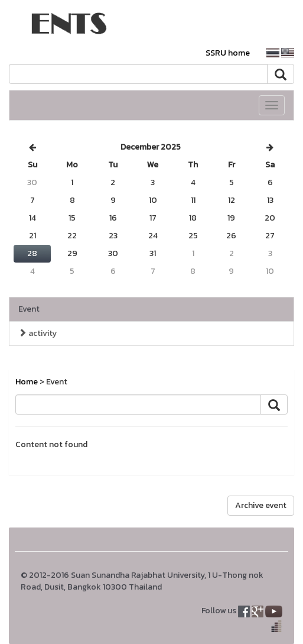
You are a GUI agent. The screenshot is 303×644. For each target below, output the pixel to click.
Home (27, 382)
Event (29, 309)
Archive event (261, 505)
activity (38, 333)
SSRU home (228, 53)
